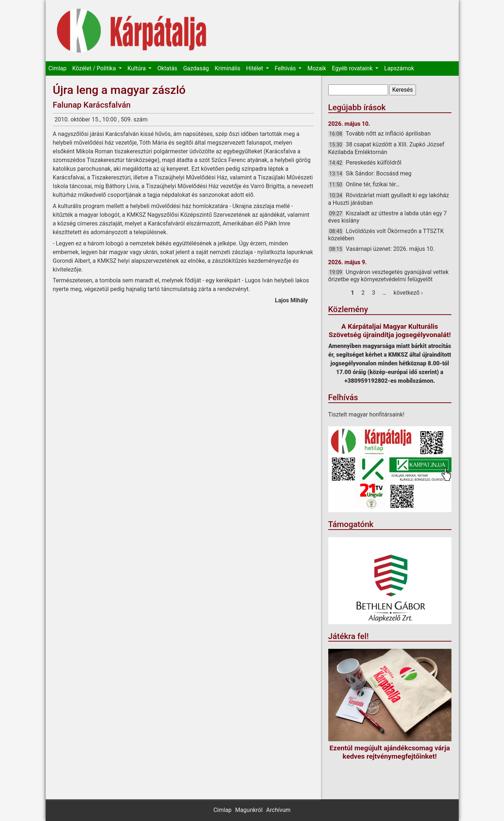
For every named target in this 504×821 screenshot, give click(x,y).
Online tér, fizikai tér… (372, 184)
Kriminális (227, 68)
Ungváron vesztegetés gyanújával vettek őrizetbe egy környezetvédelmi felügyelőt (389, 276)
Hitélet (255, 68)
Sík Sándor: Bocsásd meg (378, 173)
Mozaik (317, 68)
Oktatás (167, 68)
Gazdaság (196, 68)
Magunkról (249, 810)
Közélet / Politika (95, 68)
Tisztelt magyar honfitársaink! (366, 414)
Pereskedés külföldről (373, 163)
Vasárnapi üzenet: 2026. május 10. (390, 249)
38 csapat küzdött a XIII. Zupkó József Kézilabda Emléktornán (386, 148)
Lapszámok (399, 68)
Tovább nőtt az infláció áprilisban (388, 134)
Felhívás (286, 68)
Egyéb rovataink (353, 68)
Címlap (58, 68)
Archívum (278, 810)
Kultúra (137, 68)
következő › (408, 293)
